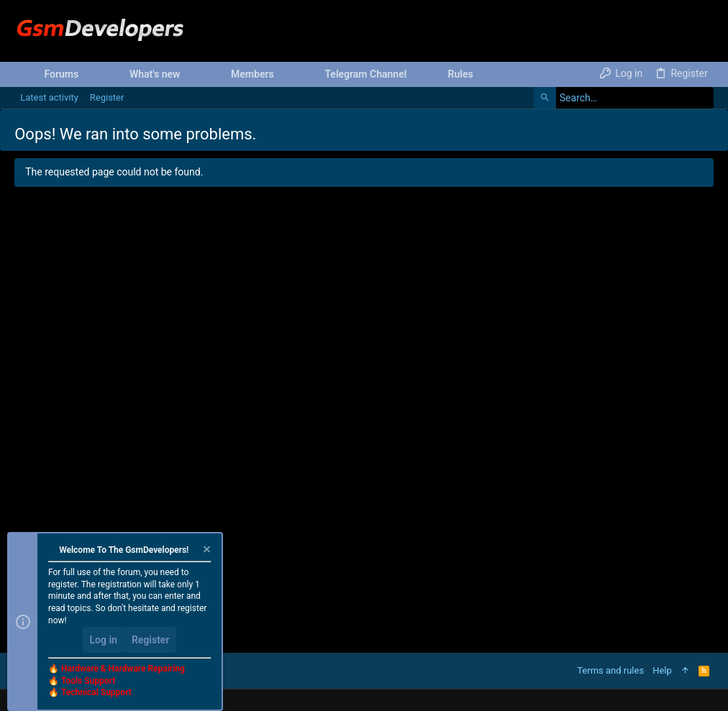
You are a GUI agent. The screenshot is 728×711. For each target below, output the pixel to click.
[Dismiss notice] (206, 551)
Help (662, 670)
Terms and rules (610, 670)
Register (151, 640)
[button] (90, 74)
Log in (104, 640)
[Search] (624, 98)
